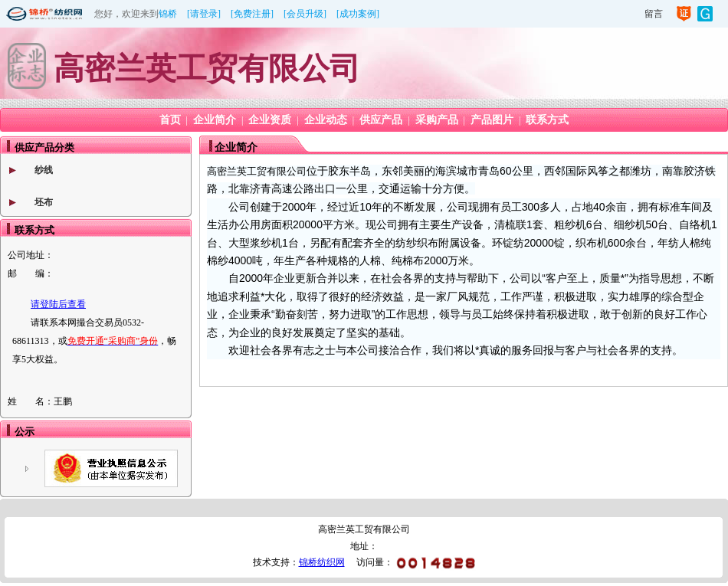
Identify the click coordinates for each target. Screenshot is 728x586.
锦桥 (168, 14)
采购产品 (437, 120)
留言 (654, 14)
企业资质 (270, 120)
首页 (170, 120)
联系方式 (547, 120)
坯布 (44, 202)
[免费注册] (252, 14)
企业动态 (326, 120)
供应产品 (381, 120)
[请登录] (204, 14)
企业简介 (215, 120)
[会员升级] (305, 14)
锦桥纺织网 (322, 562)
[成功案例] (358, 14)
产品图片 (492, 120)
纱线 (44, 170)
